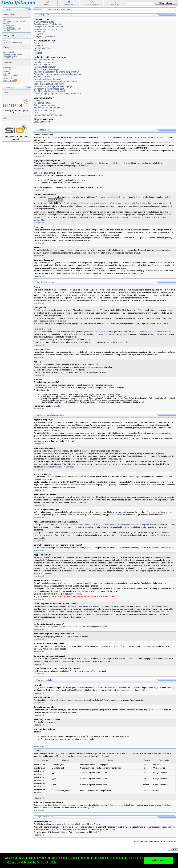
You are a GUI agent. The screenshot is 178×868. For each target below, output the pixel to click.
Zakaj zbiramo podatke (44, 105)
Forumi (37, 43)
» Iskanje (6, 19)
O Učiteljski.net (64, 9)
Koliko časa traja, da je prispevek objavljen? (54, 86)
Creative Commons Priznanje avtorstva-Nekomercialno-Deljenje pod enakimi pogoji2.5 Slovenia (104, 203)
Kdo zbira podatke (42, 103)
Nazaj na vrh (39, 156)
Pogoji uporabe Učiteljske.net (47, 24)
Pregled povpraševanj (159, 334)
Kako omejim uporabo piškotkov (49, 115)
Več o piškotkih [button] (46, 863)
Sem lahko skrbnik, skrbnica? (47, 79)
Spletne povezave (42, 48)
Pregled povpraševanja (64, 467)
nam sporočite (75, 594)
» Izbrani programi (10, 56)
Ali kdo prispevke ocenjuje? (46, 69)
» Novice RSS (10, 81)
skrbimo (71, 824)
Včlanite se (48, 453)
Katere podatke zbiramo (45, 110)
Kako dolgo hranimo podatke (47, 108)
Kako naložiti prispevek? (45, 67)
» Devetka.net (8, 52)
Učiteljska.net (51, 9)
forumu (119, 515)
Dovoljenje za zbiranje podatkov (49, 27)
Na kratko (38, 100)
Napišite (72, 300)
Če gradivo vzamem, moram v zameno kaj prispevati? (59, 74)
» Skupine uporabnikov (12, 29)
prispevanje (117, 497)
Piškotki (37, 113)
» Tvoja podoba (9, 25)
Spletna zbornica (10, 14)
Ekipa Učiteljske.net (43, 122)
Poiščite (37, 310)
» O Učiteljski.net (9, 68)
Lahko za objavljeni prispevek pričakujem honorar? (57, 94)
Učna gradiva (40, 46)
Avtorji (87, 340)
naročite (95, 364)
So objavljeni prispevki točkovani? (49, 91)
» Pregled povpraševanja (13, 42)
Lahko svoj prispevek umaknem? (49, 84)
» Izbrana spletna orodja (12, 54)
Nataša (65, 832)
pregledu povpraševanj (106, 334)
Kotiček (37, 50)
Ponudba (38, 53)
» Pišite (8, 78)
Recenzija (39, 34)
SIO (5, 118)
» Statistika (7, 73)
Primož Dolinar (98, 832)
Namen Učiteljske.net (44, 22)
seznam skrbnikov (82, 591)
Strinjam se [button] (159, 861)
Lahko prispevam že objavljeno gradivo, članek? (56, 82)
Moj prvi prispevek (42, 65)
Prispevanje (39, 32)
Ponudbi (56, 406)
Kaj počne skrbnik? (43, 77)
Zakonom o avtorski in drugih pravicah (112, 197)
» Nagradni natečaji (10, 75)
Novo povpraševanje (42, 329)
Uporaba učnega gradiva (45, 29)
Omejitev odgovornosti (44, 36)
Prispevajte (38, 323)
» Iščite (6, 41)
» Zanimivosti (8, 58)
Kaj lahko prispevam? (44, 60)
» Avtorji (6, 71)
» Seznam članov (10, 27)
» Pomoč (6, 31)
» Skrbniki (7, 69)
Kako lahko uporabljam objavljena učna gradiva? (56, 72)
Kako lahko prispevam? (45, 62)
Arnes (6, 93)
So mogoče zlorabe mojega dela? (49, 89)
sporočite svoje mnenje (56, 321)
